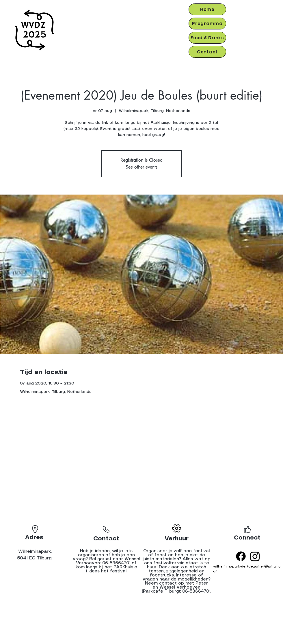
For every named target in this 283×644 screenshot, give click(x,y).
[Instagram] (255, 556)
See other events (141, 167)
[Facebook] (241, 556)
